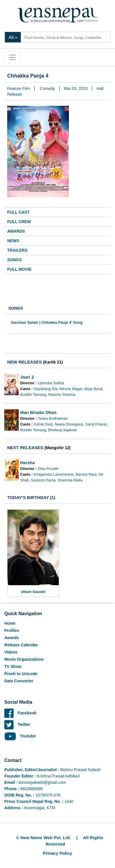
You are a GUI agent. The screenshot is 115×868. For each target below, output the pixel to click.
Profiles (12, 630)
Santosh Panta (43, 480)
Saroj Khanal (96, 424)
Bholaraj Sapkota (62, 430)
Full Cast (18, 212)
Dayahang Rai (46, 389)
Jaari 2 (27, 377)
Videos (11, 652)
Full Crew (19, 222)
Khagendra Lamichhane (54, 474)
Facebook (20, 713)
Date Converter (19, 681)
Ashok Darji (43, 424)
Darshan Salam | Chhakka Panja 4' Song (47, 322)
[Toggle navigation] (12, 57)
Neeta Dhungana (69, 424)
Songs (15, 260)
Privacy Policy (58, 853)
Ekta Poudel (48, 469)
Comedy (47, 89)
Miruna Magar (71, 389)
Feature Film (19, 89)
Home (10, 623)
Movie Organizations (24, 659)
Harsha (28, 463)
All (11, 37)
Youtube (20, 736)
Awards (16, 231)
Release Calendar (21, 645)
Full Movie (19, 269)
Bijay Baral (93, 389)
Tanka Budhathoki (53, 418)
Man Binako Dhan (38, 412)
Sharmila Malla (70, 480)
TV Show (13, 666)
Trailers (17, 250)
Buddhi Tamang (33, 395)
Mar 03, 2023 (76, 89)
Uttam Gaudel (33, 592)
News (13, 241)
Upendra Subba (51, 383)
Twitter (17, 724)
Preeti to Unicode (21, 674)
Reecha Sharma (62, 395)
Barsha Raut (86, 474)
